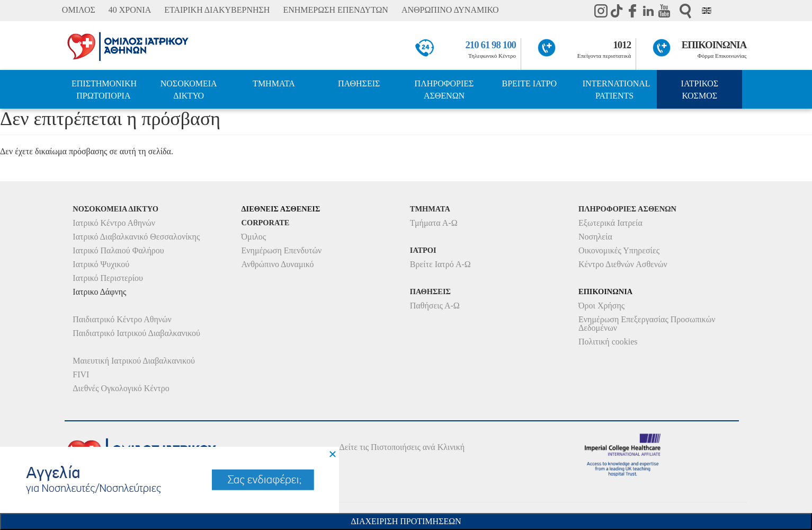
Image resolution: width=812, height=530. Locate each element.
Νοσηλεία (595, 237)
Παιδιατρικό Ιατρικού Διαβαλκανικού (136, 333)
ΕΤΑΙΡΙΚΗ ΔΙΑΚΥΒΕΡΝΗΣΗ (217, 10)
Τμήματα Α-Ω (434, 223)
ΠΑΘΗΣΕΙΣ (359, 83)
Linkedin (648, 11)
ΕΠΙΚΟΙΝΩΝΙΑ (714, 45)
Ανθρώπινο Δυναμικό (278, 264)
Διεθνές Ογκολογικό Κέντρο (121, 388)
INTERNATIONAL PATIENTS (617, 90)
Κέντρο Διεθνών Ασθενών (623, 264)
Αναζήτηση (685, 11)
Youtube (664, 11)
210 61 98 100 (490, 45)
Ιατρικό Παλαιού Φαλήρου (118, 250)
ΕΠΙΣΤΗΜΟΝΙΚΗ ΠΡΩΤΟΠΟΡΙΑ (104, 90)
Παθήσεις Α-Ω (435, 306)
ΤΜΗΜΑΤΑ (274, 83)
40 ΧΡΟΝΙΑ (130, 10)
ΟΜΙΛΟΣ (79, 10)
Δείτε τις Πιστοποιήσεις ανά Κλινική (402, 447)
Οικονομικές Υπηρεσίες (619, 250)
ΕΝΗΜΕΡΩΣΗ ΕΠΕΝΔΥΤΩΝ (335, 10)
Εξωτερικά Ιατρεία (610, 223)
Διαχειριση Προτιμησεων (406, 521)
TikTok (617, 11)
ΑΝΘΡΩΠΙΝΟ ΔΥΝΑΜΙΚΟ (450, 10)
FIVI (81, 374)
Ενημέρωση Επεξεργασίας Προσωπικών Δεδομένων (647, 324)
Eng (707, 11)
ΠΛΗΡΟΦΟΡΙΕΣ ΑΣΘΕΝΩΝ (444, 90)
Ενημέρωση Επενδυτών (282, 250)
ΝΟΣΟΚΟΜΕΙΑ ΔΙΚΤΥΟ (189, 90)
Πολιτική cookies (608, 342)
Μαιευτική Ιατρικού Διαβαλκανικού (134, 361)
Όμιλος (254, 237)
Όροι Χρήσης (601, 306)
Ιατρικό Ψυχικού (101, 264)
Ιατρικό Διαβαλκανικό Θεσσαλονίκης (136, 237)
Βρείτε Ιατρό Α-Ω (440, 264)
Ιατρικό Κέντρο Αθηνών (114, 223)
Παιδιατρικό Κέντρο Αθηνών (122, 319)
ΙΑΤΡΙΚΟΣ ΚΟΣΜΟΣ (700, 90)
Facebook (632, 11)
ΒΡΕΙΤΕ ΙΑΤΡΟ (529, 83)
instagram (601, 11)
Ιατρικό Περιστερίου (108, 278)
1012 (622, 45)
